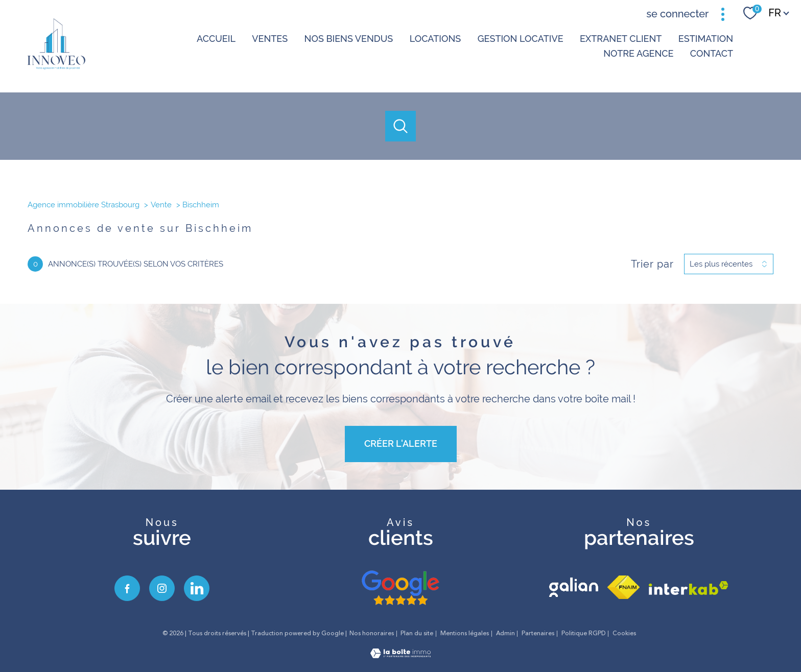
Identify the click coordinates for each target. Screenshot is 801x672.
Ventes (270, 39)
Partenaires (538, 633)
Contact (711, 53)
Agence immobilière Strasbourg (84, 205)
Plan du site (417, 633)
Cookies (624, 634)
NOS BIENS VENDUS (348, 39)
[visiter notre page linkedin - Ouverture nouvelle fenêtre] (197, 588)
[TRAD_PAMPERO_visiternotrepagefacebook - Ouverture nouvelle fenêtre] (127, 588)
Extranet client (621, 39)
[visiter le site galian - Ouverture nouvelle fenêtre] (574, 587)
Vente (161, 205)
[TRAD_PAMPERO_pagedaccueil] (56, 66)
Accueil (216, 39)
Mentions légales (465, 633)
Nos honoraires (372, 633)
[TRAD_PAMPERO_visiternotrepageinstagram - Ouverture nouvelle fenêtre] (162, 588)
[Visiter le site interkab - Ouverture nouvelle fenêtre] (689, 588)
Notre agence (638, 53)
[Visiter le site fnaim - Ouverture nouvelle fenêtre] (623, 587)
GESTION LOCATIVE (520, 39)
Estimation (705, 39)
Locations (435, 39)
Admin (505, 633)
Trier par (652, 264)
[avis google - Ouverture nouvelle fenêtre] (400, 588)
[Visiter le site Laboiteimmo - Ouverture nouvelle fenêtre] (400, 655)
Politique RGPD (584, 633)
